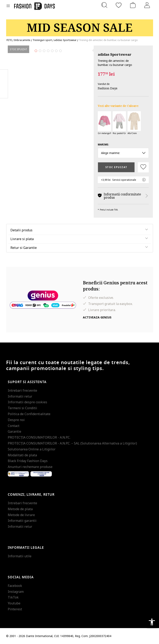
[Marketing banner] (80, 26)
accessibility (152, 622)
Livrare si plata (22, 239)
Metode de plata (20, 509)
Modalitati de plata (22, 455)
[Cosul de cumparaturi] (133, 5)
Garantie (14, 431)
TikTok (13, 597)
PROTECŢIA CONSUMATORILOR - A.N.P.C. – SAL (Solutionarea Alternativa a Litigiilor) (72, 443)
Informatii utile (20, 556)
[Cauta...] (104, 5)
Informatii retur (20, 396)
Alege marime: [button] (123, 153)
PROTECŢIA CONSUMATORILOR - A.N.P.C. (39, 437)
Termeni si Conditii (22, 408)
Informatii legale (26, 548)
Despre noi (16, 420)
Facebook (15, 586)
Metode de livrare (21, 515)
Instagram (16, 592)
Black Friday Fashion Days (28, 461)
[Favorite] (119, 5)
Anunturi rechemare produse (30, 467)
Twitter (4, 92)
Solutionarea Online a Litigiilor (32, 449)
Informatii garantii (22, 521)
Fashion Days (108, 88)
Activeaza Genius (97, 317)
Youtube (14, 603)
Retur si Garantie (24, 248)
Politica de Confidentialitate (29, 414)
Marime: (103, 145)
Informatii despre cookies (27, 402)
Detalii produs (21, 230)
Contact (14, 426)
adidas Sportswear (115, 54)
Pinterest (15, 609)
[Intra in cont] (147, 5)
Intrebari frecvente (22, 390)
